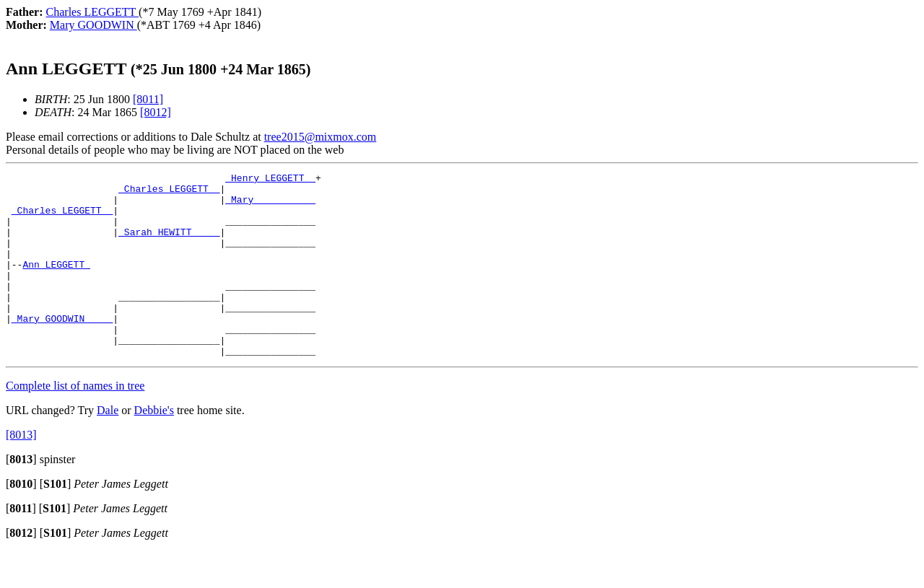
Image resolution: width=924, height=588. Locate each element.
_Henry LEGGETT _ (270, 180)
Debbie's (154, 447)
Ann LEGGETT (56, 284)
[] (21, 496)
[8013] (21, 471)
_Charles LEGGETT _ (169, 193)
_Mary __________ (270, 206)
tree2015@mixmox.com (321, 137)
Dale (108, 447)
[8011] (148, 99)
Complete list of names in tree (75, 422)
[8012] (156, 112)
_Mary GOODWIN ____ (62, 348)
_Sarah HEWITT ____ (169, 245)
